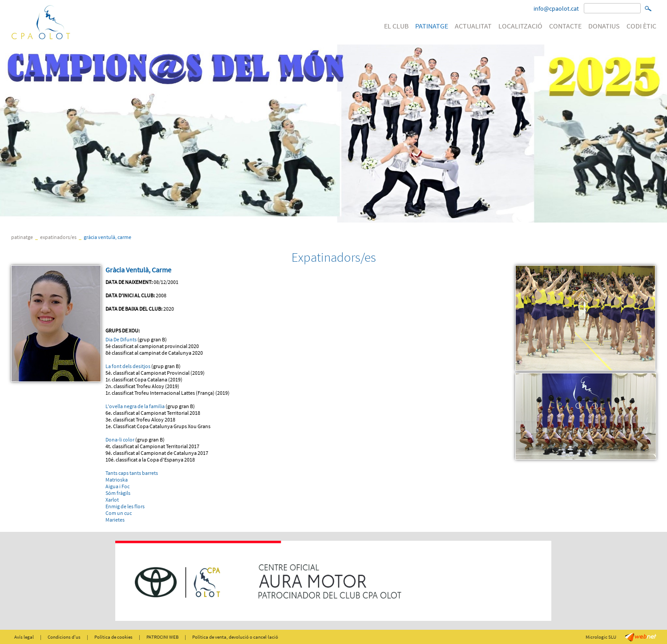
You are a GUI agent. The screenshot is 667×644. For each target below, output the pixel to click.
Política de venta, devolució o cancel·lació (235, 637)
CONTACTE (565, 26)
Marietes (115, 520)
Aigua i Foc (117, 486)
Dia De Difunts (121, 339)
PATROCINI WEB (162, 637)
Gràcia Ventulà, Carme (107, 237)
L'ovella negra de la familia (135, 406)
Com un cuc (119, 513)
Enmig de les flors (125, 506)
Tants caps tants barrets (132, 473)
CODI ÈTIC (641, 26)
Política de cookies (113, 637)
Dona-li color (120, 439)
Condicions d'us (64, 637)
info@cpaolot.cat (556, 8)
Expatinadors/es (58, 237)
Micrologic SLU (601, 637)
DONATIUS (604, 26)
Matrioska (117, 480)
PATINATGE (432, 26)
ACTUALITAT (473, 26)
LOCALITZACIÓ (520, 26)
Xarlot (112, 500)
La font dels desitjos (128, 366)
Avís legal (24, 637)
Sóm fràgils (118, 493)
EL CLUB (396, 26)
